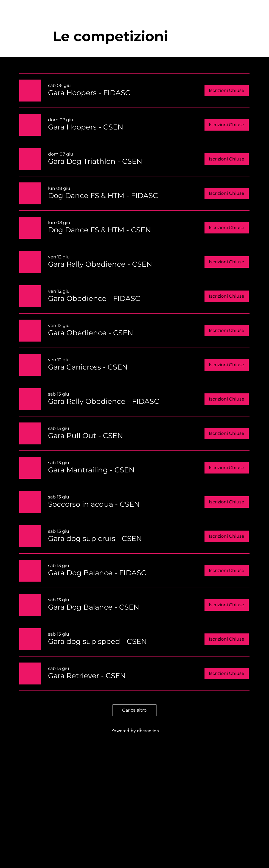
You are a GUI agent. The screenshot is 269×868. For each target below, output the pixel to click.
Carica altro (134, 710)
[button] (89, 93)
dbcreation (148, 731)
